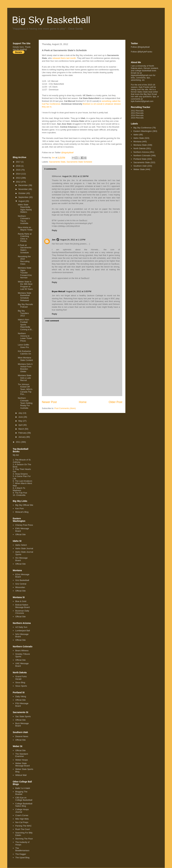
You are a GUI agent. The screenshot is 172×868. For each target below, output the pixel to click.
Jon (54, 240)
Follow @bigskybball (140, 47)
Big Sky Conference (142, 128)
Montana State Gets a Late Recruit (24, 378)
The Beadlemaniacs (22, 849)
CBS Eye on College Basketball (24, 799)
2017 (19, 162)
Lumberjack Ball (23, 631)
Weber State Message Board (22, 765)
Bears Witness (22, 651)
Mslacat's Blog (22, 512)
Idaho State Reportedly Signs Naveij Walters (25, 208)
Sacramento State (57, 162)
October (22, 193)
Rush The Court (23, 829)
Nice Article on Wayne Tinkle (25, 229)
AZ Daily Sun (21, 627)
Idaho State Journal (24, 548)
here (22, 47)
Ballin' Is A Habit (23, 788)
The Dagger (21, 854)
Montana (137, 141)
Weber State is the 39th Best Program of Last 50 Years (25, 285)
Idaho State (139, 138)
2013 (19, 178)
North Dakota (139, 148)
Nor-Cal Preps (22, 822)
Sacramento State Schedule (79, 162)
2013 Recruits (137, 113)
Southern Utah (140, 166)
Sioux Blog (20, 682)
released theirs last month (64, 58)
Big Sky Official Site (24, 505)
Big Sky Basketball (51, 20)
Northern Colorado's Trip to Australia (24, 220)
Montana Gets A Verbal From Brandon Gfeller (25, 368)
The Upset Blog (22, 858)
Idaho (136, 135)
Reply (54, 230)
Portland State (140, 159)
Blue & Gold (21, 601)
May (21, 421)
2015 (19, 170)
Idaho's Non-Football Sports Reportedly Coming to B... (25, 324)
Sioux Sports (21, 686)
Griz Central (21, 584)
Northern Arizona (141, 152)
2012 (19, 182)
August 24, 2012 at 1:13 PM (73, 240)
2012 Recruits (137, 111)
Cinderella (21, 495)
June (21, 417)
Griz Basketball (22, 580)
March (22, 429)
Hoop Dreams (21, 474)
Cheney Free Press (24, 525)
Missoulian (20, 587)
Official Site (20, 534)
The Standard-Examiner (22, 755)
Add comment (52, 321)
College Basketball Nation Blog (24, 805)
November (23, 189)
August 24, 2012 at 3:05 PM (79, 291)
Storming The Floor (24, 839)
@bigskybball (67, 153)
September (24, 197)
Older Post (115, 402)
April (21, 425)
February (23, 433)
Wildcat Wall (21, 775)
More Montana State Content (25, 359)
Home (83, 402)
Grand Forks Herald (21, 678)
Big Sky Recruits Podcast (25, 306)
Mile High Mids (22, 819)
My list (16, 455)
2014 (19, 174)
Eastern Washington (143, 131)
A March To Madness (19, 489)
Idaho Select (21, 545)
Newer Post (49, 402)
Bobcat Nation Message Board (22, 606)
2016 (19, 166)
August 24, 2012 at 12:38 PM (75, 176)
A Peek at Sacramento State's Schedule (24, 249)
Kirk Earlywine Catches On (24, 352)
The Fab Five (21, 493)
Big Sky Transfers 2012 (23, 313)
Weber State (139, 169)
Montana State (140, 145)
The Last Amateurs (24, 481)
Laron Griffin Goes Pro (23, 346)
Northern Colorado (142, 155)
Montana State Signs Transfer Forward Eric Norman (25, 273)
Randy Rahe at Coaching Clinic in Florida (25, 238)
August (22, 201)
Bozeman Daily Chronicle (22, 612)
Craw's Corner (22, 815)
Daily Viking (21, 696)
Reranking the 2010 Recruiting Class (24, 260)
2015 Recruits (137, 118)
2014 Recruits (137, 115)
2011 (19, 442)
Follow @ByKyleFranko (142, 52)
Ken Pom (19, 508)
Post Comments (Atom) (65, 408)
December (23, 185)
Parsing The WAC (23, 826)
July (21, 413)
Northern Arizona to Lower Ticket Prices (25, 337)
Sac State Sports (23, 716)
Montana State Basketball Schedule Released (24, 297)
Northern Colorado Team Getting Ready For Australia (25, 403)
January (22, 437)
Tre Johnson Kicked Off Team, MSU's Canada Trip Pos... (25, 389)
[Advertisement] (25, 105)
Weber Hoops (21, 760)
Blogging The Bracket (21, 793)
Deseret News (22, 736)
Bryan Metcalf (59, 291)
